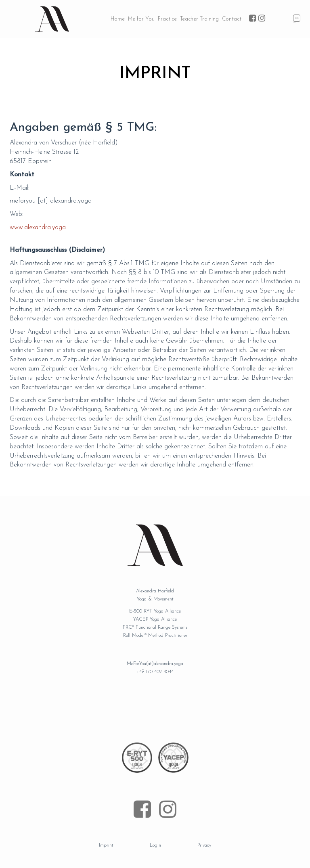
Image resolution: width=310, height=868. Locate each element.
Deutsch (297, 19)
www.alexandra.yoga (38, 228)
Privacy (204, 845)
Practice (167, 19)
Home (118, 19)
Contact (232, 19)
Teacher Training (199, 19)
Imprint (106, 845)
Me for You (141, 19)
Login (155, 845)
